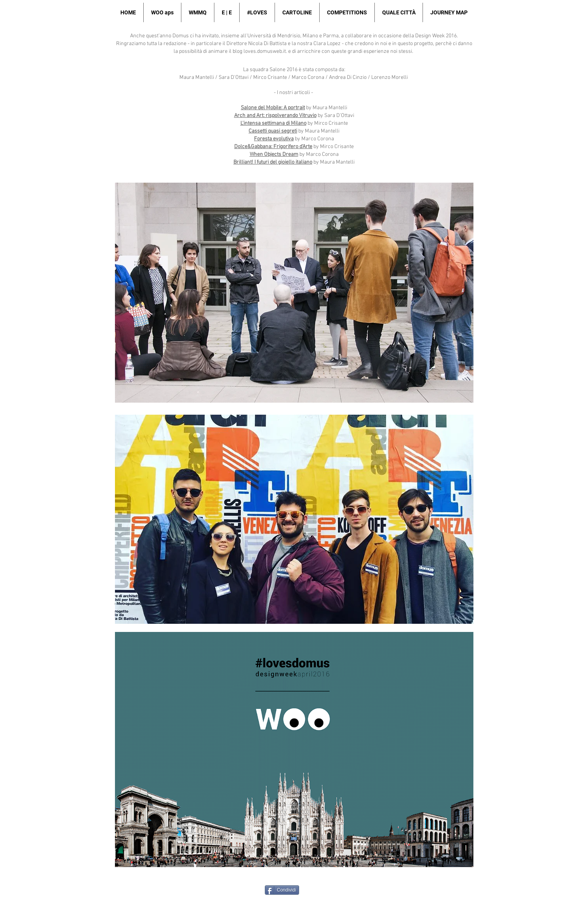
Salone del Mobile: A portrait (273, 108)
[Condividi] (282, 890)
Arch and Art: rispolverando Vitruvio (275, 116)
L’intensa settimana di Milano (273, 123)
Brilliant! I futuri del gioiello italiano (273, 162)
